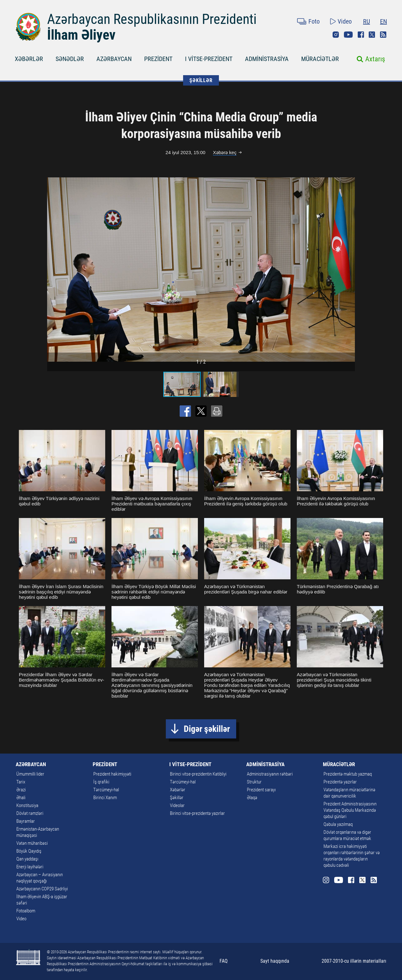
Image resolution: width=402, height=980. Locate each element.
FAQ (224, 961)
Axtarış (375, 59)
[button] (349, 270)
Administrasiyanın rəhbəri (270, 774)
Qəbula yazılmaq (338, 824)
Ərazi (21, 790)
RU (367, 21)
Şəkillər (177, 798)
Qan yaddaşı (27, 859)
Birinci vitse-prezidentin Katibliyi (198, 774)
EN (383, 21)
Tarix (21, 782)
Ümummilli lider (30, 774)
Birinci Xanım (105, 798)
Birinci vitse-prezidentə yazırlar (197, 813)
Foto (314, 21)
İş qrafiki (101, 782)
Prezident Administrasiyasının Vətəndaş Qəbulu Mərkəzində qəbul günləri (350, 810)
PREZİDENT (158, 59)
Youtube (348, 35)
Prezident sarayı (261, 790)
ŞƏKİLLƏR (201, 80)
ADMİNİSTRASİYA (267, 59)
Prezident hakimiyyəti (112, 774)
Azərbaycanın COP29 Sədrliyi (42, 889)
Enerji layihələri (30, 867)
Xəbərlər (178, 790)
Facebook (361, 35)
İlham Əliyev (81, 35)
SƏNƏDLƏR (70, 59)
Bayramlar (26, 821)
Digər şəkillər (207, 729)
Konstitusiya (27, 805)
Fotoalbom (26, 911)
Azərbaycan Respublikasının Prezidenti (152, 19)
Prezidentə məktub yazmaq (348, 774)
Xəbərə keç (225, 152)
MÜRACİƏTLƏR (320, 59)
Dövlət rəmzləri (30, 813)
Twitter (372, 35)
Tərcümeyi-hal (106, 790)
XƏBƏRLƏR (29, 59)
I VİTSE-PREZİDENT (209, 59)
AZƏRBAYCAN (114, 59)
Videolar (177, 805)
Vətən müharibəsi (32, 843)
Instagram (336, 35)
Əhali (21, 798)
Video (345, 21)
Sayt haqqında (275, 961)
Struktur (254, 782)
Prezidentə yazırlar (340, 782)
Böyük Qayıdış (29, 851)
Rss (383, 35)
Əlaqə (252, 798)
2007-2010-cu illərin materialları (354, 961)
